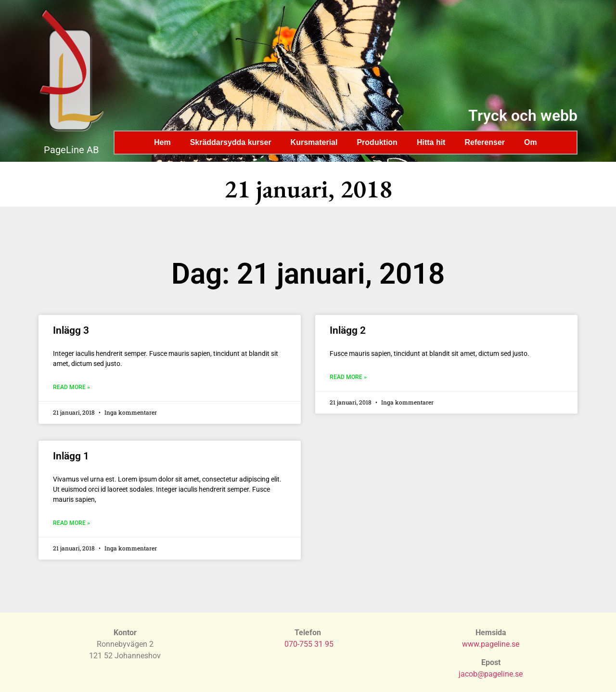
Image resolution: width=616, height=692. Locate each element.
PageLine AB (71, 150)
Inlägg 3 (71, 330)
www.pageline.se (491, 644)
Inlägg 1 (71, 456)
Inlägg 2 (348, 330)
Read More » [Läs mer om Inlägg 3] (71, 387)
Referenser (485, 142)
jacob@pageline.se (491, 674)
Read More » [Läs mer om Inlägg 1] (71, 523)
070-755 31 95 (309, 644)
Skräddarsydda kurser (231, 142)
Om (531, 142)
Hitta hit (431, 142)
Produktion (377, 142)
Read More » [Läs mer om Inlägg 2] (348, 377)
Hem (162, 142)
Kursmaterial (314, 142)
